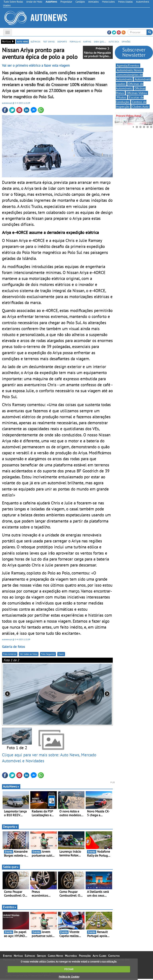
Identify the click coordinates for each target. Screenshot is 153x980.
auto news (22, 41)
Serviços (41, 957)
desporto (62, 41)
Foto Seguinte (48, 655)
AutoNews (11, 788)
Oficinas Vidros (137, 93)
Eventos (10, 908)
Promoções (85, 957)
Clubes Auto (140, 106)
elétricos (35, 41)
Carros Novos (55, 957)
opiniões (126, 41)
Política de (69, 977)
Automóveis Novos (130, 70)
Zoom (61, 655)
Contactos (114, 957)
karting (87, 41)
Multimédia (71, 957)
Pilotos (122, 97)
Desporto (10, 828)
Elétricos (30, 957)
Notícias (18, 957)
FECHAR (69, 969)
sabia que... (100, 41)
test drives (49, 41)
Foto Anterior (10, 655)
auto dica (114, 41)
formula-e (75, 41)
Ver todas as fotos (29, 655)
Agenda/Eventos (128, 65)
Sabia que (11, 868)
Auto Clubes (99, 957)
